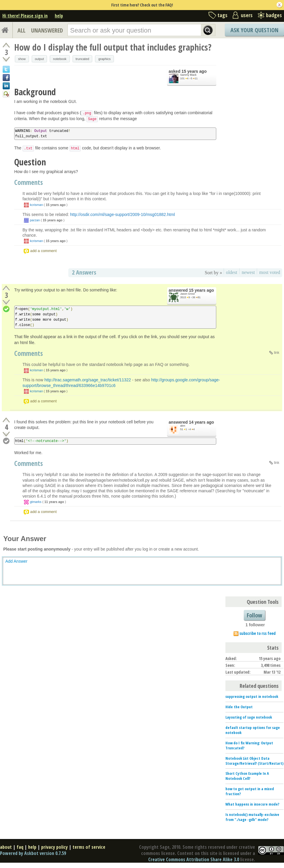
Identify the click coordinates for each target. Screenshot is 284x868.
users (247, 15)
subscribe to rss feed (258, 633)
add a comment (43, 251)
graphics (104, 59)
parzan (35, 220)
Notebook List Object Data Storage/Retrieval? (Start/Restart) (254, 761)
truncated (83, 59)
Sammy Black (188, 75)
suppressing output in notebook (252, 696)
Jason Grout (187, 294)
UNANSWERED (47, 30)
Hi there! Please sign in (25, 16)
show (22, 59)
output (39, 59)
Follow (254, 615)
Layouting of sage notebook (249, 717)
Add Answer (16, 561)
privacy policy (54, 847)
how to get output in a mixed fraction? (250, 791)
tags (222, 15)
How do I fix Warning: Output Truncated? (249, 745)
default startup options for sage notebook (253, 730)
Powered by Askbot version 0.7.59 (33, 853)
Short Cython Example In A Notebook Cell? (247, 776)
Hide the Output (239, 707)
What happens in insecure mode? (252, 804)
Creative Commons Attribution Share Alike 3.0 (194, 859)
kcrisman (36, 205)
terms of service (89, 847)
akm (183, 426)
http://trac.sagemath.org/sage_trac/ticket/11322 (88, 380)
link (277, 353)
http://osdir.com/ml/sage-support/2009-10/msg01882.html (122, 214)
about (6, 847)
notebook (60, 59)
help (59, 16)
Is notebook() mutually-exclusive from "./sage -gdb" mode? (252, 817)
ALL (21, 30)
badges (274, 15)
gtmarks (36, 502)
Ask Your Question (254, 30)
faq (20, 847)
